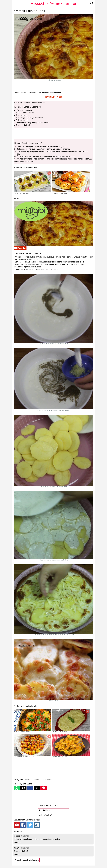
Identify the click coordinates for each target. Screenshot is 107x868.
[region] (53, 86)
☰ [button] (15, 3)
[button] (53, 97)
